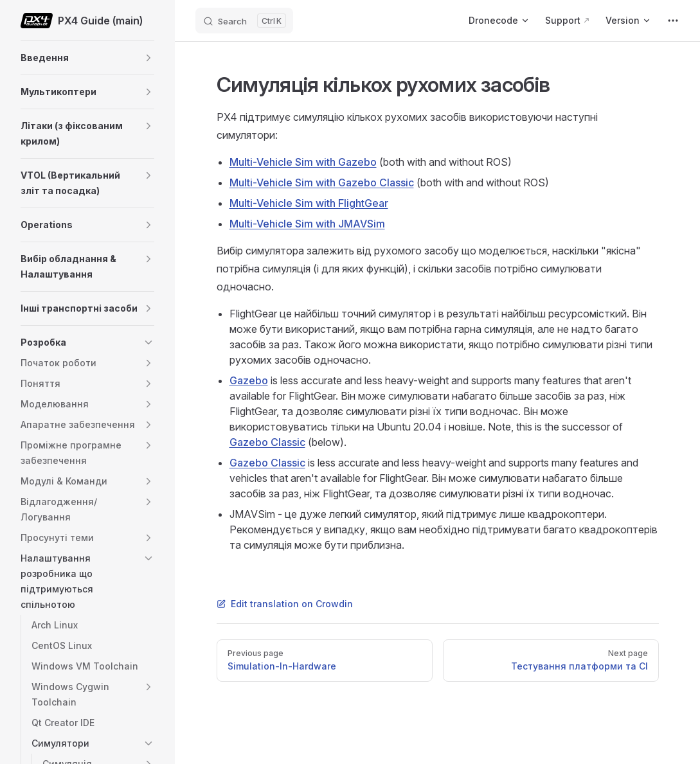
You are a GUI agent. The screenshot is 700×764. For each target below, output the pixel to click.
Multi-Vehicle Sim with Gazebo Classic (322, 182)
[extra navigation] (673, 21)
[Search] (244, 21)
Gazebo (249, 380)
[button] (148, 58)
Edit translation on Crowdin (285, 604)
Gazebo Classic (267, 442)
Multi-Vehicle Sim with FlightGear (309, 203)
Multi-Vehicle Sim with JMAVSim (307, 224)
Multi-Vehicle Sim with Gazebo (303, 162)
